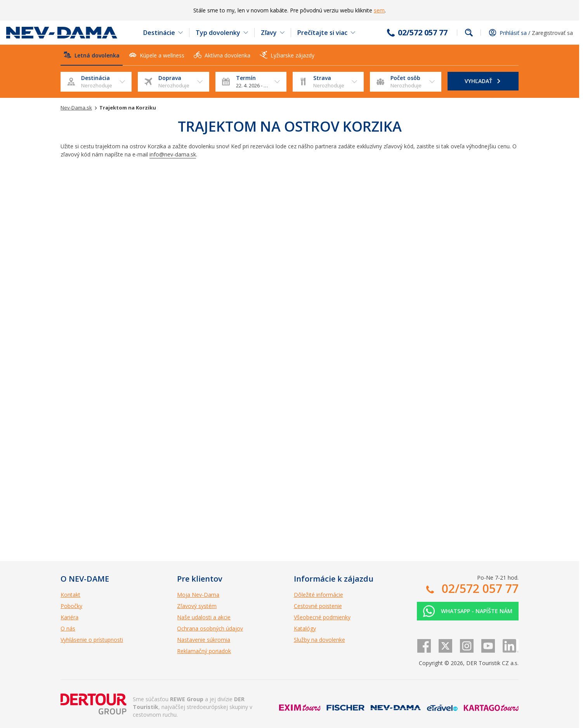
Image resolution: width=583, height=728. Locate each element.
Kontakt (70, 595)
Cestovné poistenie (318, 606)
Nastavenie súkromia (204, 640)
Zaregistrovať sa (552, 33)
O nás (68, 628)
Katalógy (305, 628)
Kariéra (69, 617)
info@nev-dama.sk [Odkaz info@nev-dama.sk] (173, 154)
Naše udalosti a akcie (204, 617)
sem (379, 10)
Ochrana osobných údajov (210, 628)
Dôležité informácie (318, 595)
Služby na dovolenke (319, 640)
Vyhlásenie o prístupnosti (92, 640)
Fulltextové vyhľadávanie (469, 33)
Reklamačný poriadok (204, 651)
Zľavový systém (197, 606)
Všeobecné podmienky (322, 617)
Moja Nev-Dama (198, 595)
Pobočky (71, 606)
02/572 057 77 (423, 33)
